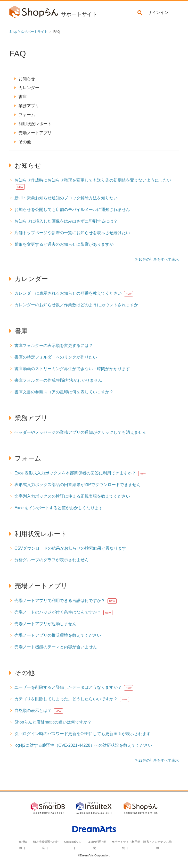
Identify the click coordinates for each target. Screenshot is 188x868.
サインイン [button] (158, 12)
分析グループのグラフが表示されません (52, 560)
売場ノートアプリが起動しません (45, 624)
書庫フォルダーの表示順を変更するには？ (54, 346)
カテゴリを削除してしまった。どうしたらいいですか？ (66, 699)
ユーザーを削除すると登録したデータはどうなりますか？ (68, 687)
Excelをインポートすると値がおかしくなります (59, 508)
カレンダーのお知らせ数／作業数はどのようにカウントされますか (76, 305)
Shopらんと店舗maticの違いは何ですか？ (53, 722)
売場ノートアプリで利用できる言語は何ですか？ (60, 601)
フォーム (27, 115)
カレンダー (29, 88)
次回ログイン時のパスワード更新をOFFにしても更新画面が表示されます (83, 734)
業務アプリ (29, 106)
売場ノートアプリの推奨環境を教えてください (58, 635)
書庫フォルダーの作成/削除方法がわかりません (58, 380)
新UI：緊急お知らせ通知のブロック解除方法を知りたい (66, 198)
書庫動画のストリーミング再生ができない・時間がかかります (72, 369)
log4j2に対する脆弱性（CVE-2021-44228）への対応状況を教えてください (83, 745)
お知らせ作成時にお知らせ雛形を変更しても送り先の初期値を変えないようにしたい (93, 180)
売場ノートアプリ (35, 133)
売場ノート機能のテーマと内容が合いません (56, 647)
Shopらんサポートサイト (28, 32)
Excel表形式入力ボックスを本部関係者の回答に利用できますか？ (75, 473)
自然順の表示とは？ (33, 710)
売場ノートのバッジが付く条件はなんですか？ (58, 612)
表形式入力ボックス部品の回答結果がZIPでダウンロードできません (77, 485)
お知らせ (27, 79)
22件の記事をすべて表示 (158, 760)
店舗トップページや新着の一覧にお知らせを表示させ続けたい (72, 233)
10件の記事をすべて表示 (158, 259)
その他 (25, 142)
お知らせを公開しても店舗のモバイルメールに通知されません (72, 210)
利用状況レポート (35, 124)
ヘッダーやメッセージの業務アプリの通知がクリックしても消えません (80, 432)
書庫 (23, 97)
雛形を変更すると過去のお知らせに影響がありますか (64, 244)
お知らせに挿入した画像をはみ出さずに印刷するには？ (66, 221)
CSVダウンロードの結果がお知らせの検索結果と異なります (70, 548)
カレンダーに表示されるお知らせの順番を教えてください (68, 293)
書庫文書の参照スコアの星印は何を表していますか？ (64, 392)
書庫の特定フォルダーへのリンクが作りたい (56, 357)
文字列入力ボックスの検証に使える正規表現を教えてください (72, 496)
